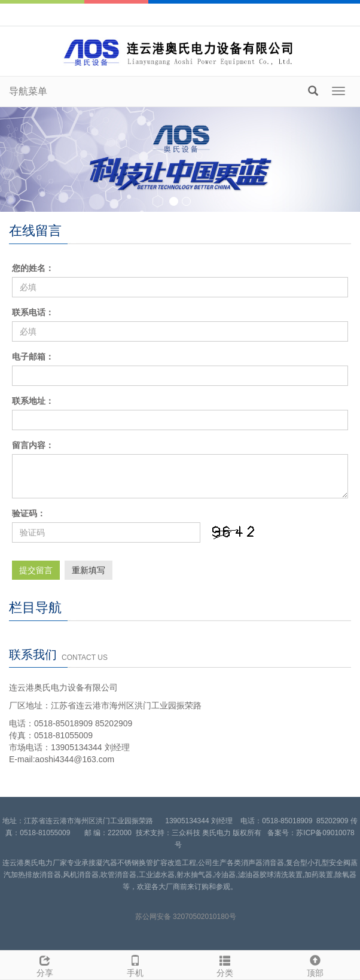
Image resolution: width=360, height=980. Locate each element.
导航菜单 (28, 91)
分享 (45, 964)
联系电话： (33, 312)
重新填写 (89, 570)
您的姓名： (33, 268)
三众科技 (186, 833)
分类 (225, 964)
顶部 (315, 964)
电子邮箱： (33, 357)
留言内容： (33, 445)
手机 (135, 964)
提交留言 (36, 570)
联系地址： (33, 401)
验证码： (29, 513)
